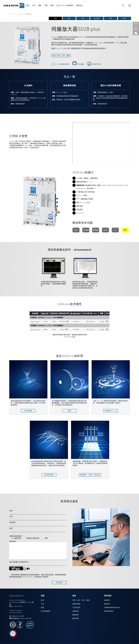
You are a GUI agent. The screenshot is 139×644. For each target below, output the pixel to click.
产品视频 (78, 63)
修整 (69, 411)
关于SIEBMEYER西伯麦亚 (65, 5)
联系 (124, 18)
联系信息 (79, 5)
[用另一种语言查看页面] (130, 6)
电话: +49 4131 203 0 (16, 606)
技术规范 (97, 18)
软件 (83, 18)
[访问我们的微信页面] (136, 33)
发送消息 (59, 582)
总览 (55, 18)
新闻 (52, 5)
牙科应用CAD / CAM (111, 411)
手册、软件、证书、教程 (61, 56)
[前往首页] (14, 5)
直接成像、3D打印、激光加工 (90, 475)
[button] (25, 570)
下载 (46, 5)
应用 (28, 5)
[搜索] (123, 6)
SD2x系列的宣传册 (60, 63)
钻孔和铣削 (28, 411)
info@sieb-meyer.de (16, 610)
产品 (34, 5)
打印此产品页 (94, 63)
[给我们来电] (136, 29)
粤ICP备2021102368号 (16, 616)
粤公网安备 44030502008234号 (20, 618)
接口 (69, 18)
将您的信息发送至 (16, 536)
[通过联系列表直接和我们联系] (136, 24)
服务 (40, 5)
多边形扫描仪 (49, 475)
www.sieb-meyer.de (16, 613)
